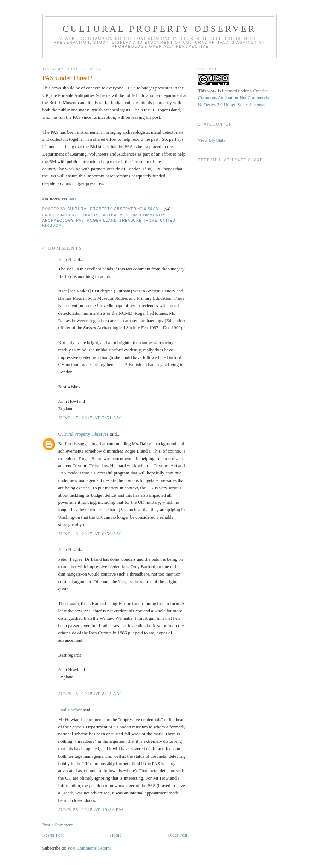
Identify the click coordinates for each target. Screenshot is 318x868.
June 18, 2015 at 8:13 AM (90, 694)
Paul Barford (70, 710)
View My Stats (212, 140)
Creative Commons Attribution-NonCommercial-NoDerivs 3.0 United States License (235, 98)
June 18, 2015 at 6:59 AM (90, 534)
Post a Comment (58, 825)
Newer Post (53, 835)
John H (65, 259)
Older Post (177, 835)
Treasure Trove (138, 220)
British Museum (120, 215)
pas (80, 220)
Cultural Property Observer (160, 29)
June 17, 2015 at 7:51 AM (90, 418)
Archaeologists (80, 215)
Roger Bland (102, 220)
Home (116, 835)
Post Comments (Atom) (89, 848)
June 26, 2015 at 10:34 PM (91, 809)
